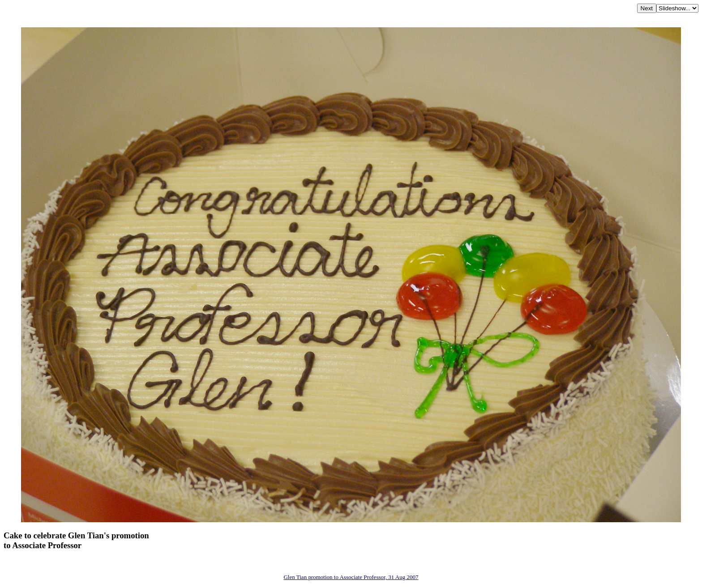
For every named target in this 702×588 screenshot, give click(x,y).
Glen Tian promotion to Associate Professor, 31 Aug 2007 (351, 577)
